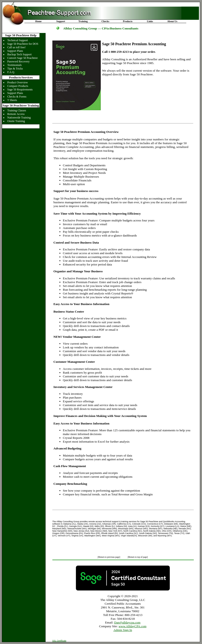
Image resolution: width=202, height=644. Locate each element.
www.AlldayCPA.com (133, 626)
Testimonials (14, 65)
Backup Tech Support (19, 54)
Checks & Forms (17, 97)
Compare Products (18, 86)
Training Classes (17, 110)
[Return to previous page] (109, 557)
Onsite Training (16, 121)
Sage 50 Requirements (20, 90)
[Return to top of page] (138, 557)
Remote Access (16, 114)
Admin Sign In (123, 630)
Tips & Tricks (15, 69)
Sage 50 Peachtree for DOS (23, 44)
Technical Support (17, 40)
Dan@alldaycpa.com (127, 622)
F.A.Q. (11, 72)
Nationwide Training (19, 118)
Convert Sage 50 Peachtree (23, 58)
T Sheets (12, 100)
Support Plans (15, 51)
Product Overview (18, 82)
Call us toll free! (16, 47)
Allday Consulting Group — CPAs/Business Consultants (101, 28)
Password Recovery (18, 61)
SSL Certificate (59, 641)
